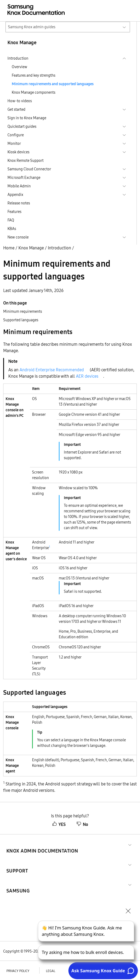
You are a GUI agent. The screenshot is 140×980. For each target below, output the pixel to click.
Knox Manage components (34, 92)
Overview (20, 67)
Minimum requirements (23, 311)
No (82, 824)
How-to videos (20, 101)
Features (14, 212)
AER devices (87, 376)
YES (59, 824)
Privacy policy (18, 971)
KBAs (12, 229)
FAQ (11, 220)
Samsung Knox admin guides (32, 27)
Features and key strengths (34, 75)
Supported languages (21, 320)
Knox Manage (31, 248)
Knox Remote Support (26, 160)
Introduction (59, 248)
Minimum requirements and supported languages (53, 84)
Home (9, 248)
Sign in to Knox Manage (27, 118)
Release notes (19, 203)
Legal (51, 971)
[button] (42, 844)
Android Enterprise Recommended (52, 370)
